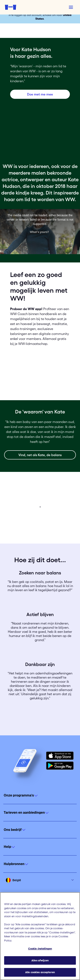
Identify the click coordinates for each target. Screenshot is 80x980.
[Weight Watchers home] (11, 7)
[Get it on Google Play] (60, 766)
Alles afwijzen (40, 960)
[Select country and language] (40, 880)
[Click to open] (40, 795)
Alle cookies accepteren (40, 972)
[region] (40, 936)
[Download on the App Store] (60, 756)
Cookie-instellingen (40, 949)
